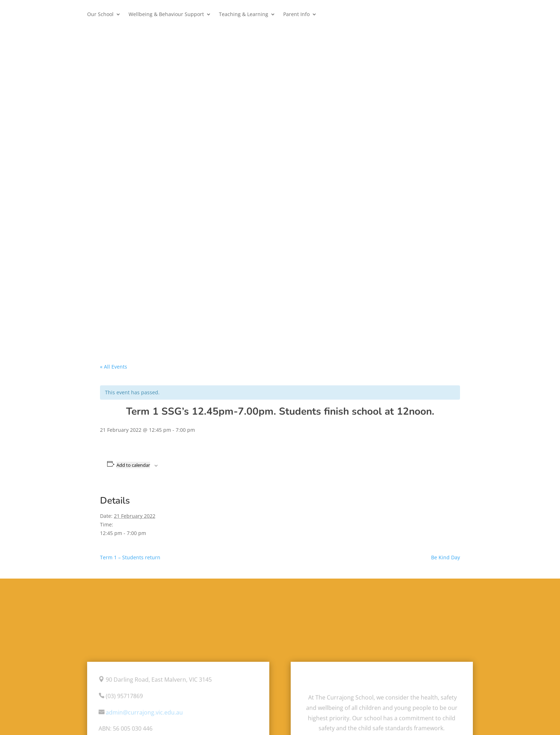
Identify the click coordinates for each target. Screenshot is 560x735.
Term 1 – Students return (130, 557)
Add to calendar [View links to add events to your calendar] (133, 465)
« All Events (114, 367)
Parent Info (296, 15)
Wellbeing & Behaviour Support (166, 15)
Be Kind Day (446, 557)
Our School (100, 15)
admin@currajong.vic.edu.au (144, 712)
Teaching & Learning (244, 15)
